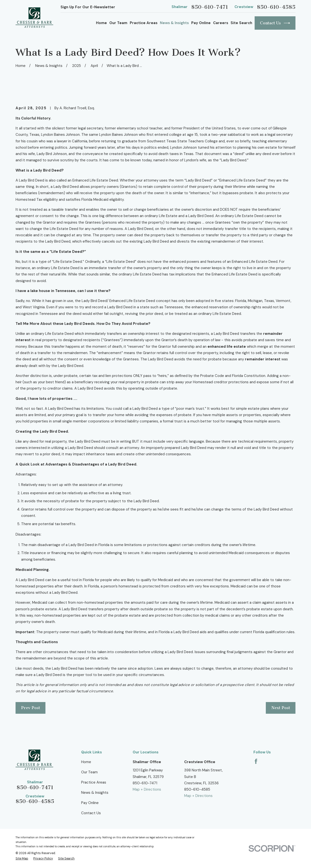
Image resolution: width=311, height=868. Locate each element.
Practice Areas (94, 782)
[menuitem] (22, 859)
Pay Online (90, 803)
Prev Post (31, 708)
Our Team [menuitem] (118, 23)
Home (86, 762)
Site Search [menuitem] (241, 23)
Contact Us (275, 23)
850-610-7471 (210, 7)
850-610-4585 (276, 7)
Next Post (281, 708)
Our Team (89, 772)
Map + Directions (147, 789)
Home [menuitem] (101, 23)
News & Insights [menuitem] (174, 23)
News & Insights (95, 793)
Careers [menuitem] (221, 23)
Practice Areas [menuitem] (144, 23)
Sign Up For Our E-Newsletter (88, 7)
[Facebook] (256, 761)
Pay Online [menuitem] (201, 23)
